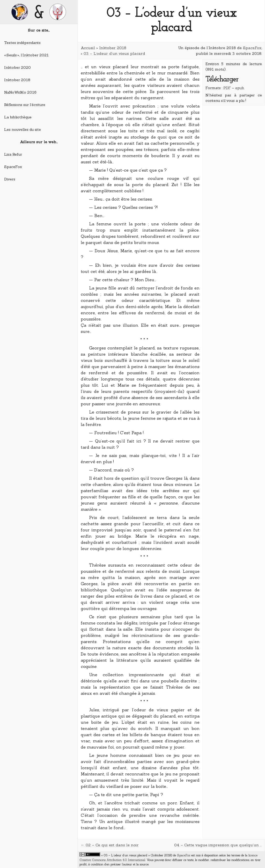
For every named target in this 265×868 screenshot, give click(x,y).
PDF (227, 88)
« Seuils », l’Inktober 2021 (26, 55)
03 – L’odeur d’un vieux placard (114, 53)
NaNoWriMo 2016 (20, 92)
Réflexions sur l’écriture (25, 105)
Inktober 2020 (17, 67)
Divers (10, 179)
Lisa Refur (13, 154)
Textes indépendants (22, 43)
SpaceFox (13, 167)
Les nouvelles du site (23, 130)
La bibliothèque (18, 117)
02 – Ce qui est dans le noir (112, 845)
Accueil (88, 48)
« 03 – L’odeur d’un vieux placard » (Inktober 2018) (137, 855)
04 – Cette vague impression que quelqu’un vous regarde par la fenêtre (218, 845)
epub (240, 88)
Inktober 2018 (17, 80)
